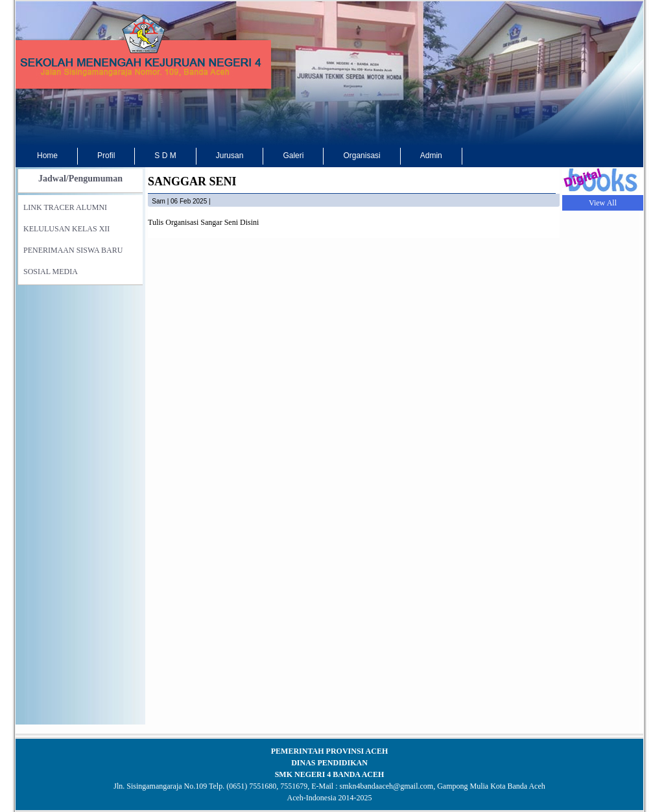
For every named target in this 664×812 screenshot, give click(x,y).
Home (47, 156)
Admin (431, 156)
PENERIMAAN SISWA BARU (73, 250)
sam (159, 201)
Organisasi (362, 156)
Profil (106, 156)
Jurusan (230, 156)
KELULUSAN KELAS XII (66, 229)
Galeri (293, 156)
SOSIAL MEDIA (51, 272)
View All (603, 203)
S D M (165, 156)
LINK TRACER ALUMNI (65, 207)
